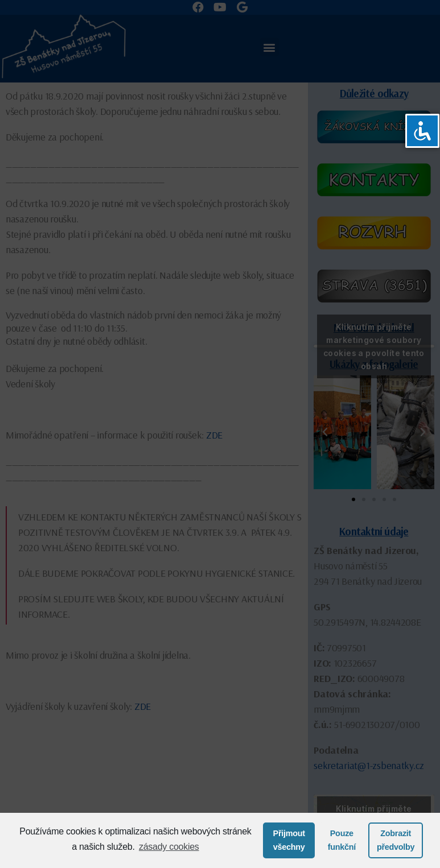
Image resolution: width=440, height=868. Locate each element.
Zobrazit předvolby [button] (396, 840)
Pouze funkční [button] (342, 840)
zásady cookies (169, 847)
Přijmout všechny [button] (289, 840)
